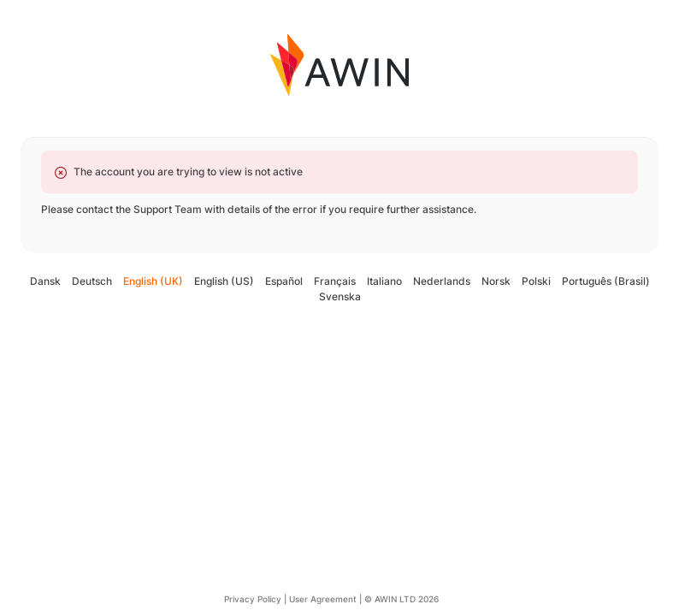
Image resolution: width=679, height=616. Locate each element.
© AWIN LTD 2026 (401, 599)
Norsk (496, 281)
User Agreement (323, 599)
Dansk (45, 281)
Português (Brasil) (606, 281)
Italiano (384, 281)
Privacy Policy (253, 599)
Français (335, 281)
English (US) (224, 281)
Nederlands (442, 281)
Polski (536, 281)
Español (284, 281)
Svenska (340, 296)
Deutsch (92, 281)
